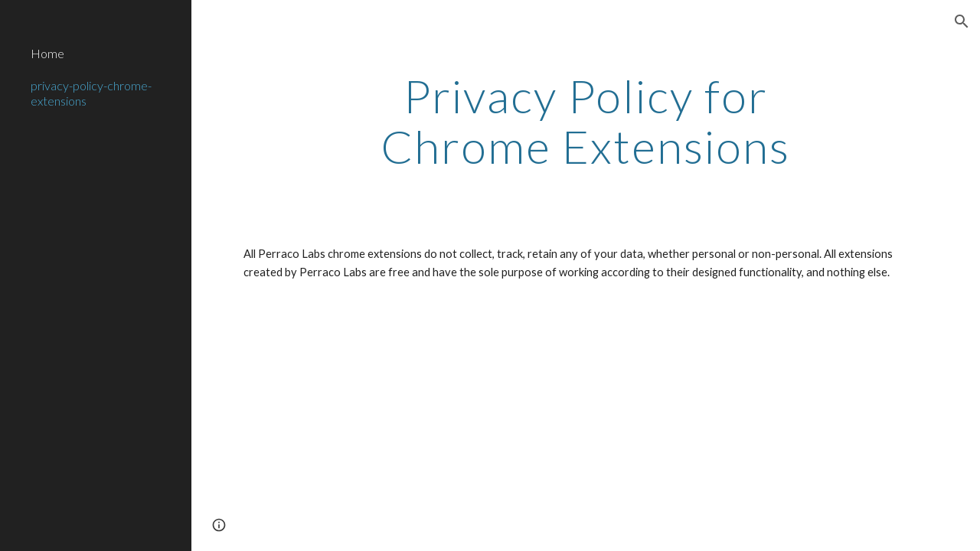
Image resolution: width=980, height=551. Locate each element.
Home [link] (47, 53)
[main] (585, 121)
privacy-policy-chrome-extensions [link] (91, 93)
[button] (962, 21)
